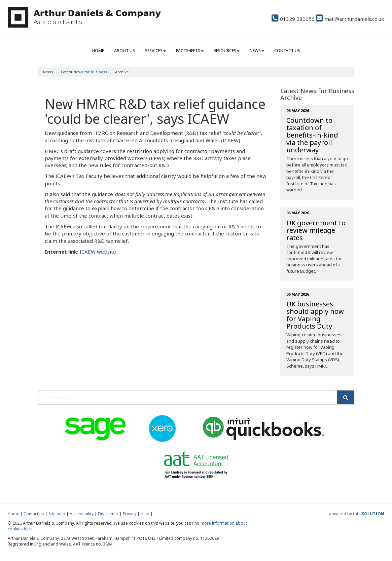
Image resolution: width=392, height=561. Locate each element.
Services (155, 51)
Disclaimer (108, 514)
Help (145, 514)
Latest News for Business (84, 72)
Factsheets (190, 51)
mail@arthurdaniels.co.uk (350, 19)
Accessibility (82, 514)
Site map (57, 514)
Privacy (130, 514)
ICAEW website (98, 252)
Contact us (287, 51)
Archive (122, 72)
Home (98, 51)
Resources (227, 51)
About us (124, 51)
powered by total (357, 514)
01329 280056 (293, 19)
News (257, 51)
